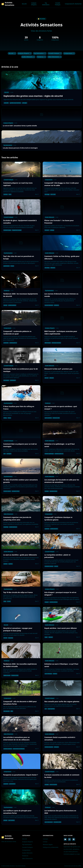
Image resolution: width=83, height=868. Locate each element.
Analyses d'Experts (34, 4)
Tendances (41, 57)
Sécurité (24, 4)
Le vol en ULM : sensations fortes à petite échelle (71, 849)
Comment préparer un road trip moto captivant (72, 854)
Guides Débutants (28, 57)
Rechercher (77, 4)
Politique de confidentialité (51, 847)
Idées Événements (55, 57)
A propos (46, 839)
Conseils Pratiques (58, 4)
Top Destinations (46, 4)
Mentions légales (48, 845)
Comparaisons (69, 4)
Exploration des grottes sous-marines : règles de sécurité (72, 847)
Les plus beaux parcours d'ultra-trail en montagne (71, 852)
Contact (45, 842)
